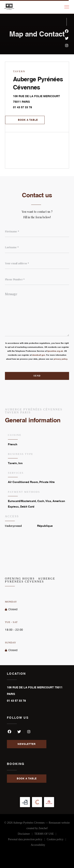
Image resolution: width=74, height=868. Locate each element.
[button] (67, 7)
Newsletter (27, 744)
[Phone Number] (37, 279)
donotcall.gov (39, 355)
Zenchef (43, 828)
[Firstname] (37, 231)
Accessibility (38, 846)
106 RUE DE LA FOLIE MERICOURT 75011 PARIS (39, 99)
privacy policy (60, 359)
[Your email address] (37, 263)
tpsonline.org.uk (55, 351)
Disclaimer (26, 834)
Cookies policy (57, 840)
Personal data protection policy (28, 840)
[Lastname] (37, 247)
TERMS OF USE (46, 834)
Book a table (28, 120)
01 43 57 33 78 (22, 107)
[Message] (37, 313)
